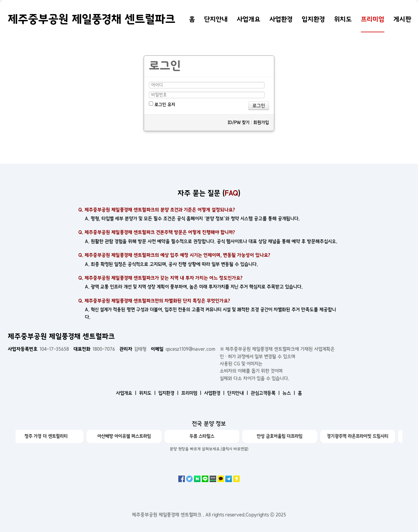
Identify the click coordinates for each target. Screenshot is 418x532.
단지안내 (216, 19)
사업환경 (281, 19)
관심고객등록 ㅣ (266, 393)
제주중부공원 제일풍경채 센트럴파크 (92, 19)
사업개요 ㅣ (127, 393)
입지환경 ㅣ (169, 393)
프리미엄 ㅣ (192, 393)
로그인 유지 (162, 104)
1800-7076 (94, 349)
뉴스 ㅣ (289, 393)
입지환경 (313, 19)
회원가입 (261, 122)
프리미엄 (373, 19)
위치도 (343, 19)
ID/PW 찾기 (239, 122)
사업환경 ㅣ (215, 393)
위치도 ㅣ (148, 393)
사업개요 (249, 19)
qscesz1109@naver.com (183, 349)
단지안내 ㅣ (238, 393)
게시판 (402, 19)
